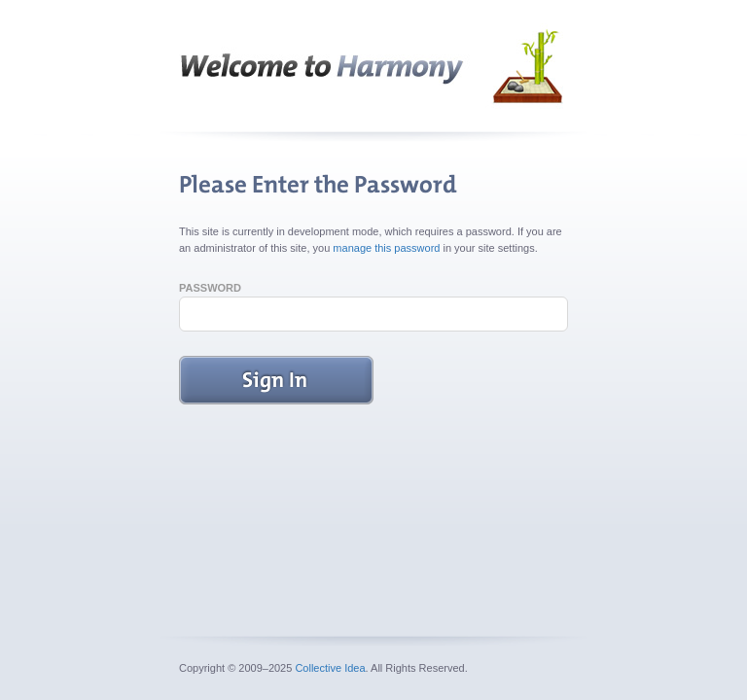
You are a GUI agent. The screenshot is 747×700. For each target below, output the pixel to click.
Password (210, 288)
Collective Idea (330, 668)
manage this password (386, 248)
